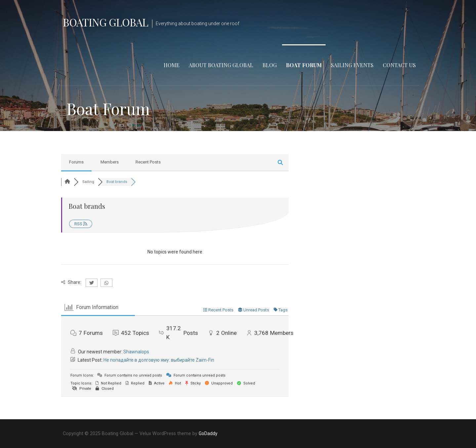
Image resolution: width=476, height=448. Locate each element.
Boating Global (105, 22)
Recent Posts (148, 162)
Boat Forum (304, 65)
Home (172, 65)
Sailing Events (352, 65)
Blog (270, 65)
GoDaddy (208, 433)
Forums (76, 162)
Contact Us (399, 65)
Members (110, 162)
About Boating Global (221, 65)
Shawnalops (136, 352)
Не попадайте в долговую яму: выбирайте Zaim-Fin (159, 360)
